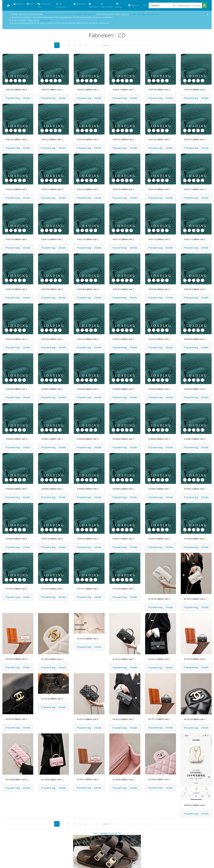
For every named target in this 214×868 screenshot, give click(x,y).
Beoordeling (107, 6)
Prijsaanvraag (13, 98)
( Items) (119, 5)
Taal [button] (144, 5)
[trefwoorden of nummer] (189, 5)
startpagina (45, 20)
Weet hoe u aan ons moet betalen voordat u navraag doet (69, 14)
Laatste (106, 45)
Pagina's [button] (133, 5)
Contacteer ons (44, 5)
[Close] (208, 15)
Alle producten (61, 5)
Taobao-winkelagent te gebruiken (144, 14)
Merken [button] (18, 4)
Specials (93, 6)
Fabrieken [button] (79, 4)
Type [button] (30, 4)
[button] (27, 98)
